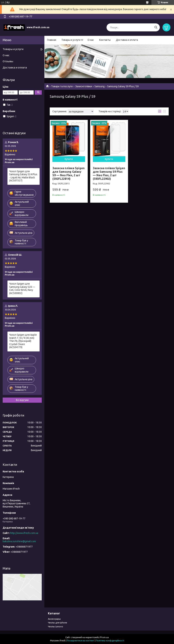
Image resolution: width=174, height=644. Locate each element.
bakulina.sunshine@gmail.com (19, 541)
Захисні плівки (84, 86)
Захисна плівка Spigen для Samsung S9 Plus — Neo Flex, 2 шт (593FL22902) (109, 173)
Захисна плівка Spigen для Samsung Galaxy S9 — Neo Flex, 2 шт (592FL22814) (68, 173)
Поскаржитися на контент (81, 641)
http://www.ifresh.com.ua (24, 533)
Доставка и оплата (127, 40)
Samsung (100, 86)
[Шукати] (156, 27)
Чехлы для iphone (58, 623)
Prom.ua (104, 637)
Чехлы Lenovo (55, 626)
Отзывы (8, 61)
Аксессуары (54, 619)
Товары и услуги (71, 40)
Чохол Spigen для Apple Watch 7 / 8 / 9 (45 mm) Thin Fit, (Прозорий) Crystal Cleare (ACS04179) (23, 341)
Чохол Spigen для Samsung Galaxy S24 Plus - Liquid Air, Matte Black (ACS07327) (23, 176)
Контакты (105, 40)
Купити (69, 159)
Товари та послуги (62, 86)
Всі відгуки (22, 400)
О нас (91, 40)
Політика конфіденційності (110, 641)
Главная (52, 40)
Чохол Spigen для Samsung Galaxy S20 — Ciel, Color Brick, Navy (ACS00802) (22, 288)
